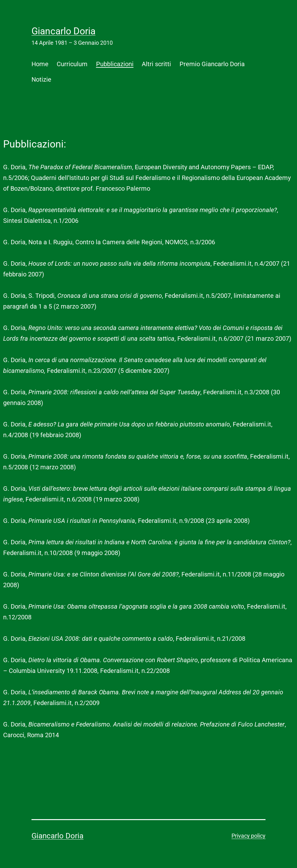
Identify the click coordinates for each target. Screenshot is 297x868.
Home (40, 64)
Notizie (41, 79)
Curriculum (72, 64)
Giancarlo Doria (63, 31)
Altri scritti (156, 64)
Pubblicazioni (115, 64)
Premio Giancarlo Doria (212, 64)
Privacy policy (248, 836)
